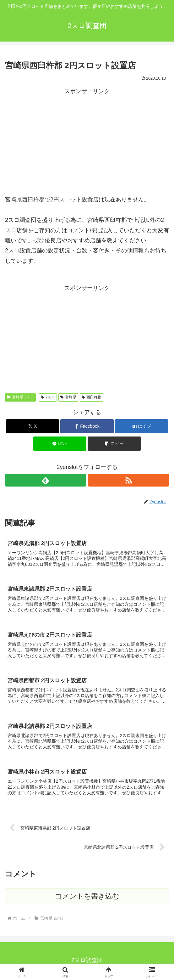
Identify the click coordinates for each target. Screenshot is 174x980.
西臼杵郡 (92, 397)
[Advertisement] (87, 140)
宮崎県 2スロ (20, 397)
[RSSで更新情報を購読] (128, 480)
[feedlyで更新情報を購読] (46, 480)
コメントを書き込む (87, 898)
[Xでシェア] (33, 426)
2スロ (48, 397)
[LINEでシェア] (60, 444)
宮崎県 (68, 397)
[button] (114, 444)
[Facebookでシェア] (87, 426)
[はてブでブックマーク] (142, 426)
